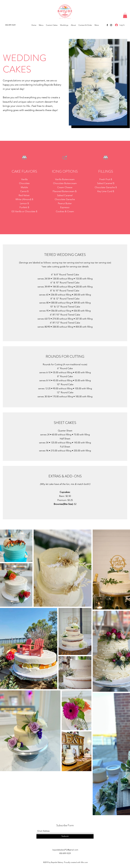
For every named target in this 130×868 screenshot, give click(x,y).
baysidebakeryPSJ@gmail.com (65, 850)
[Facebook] (107, 25)
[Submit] (65, 836)
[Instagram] (111, 25)
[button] (125, 15)
